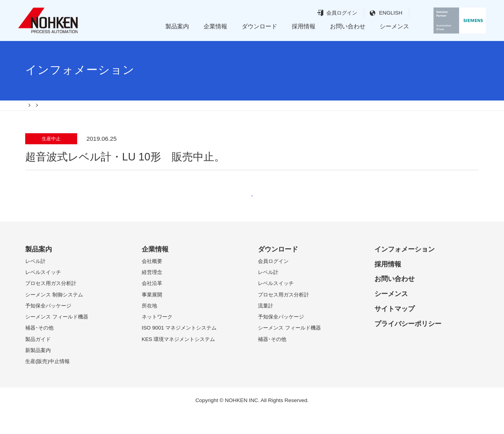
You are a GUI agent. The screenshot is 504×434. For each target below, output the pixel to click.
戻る (252, 209)
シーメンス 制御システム (54, 315)
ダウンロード (259, 26)
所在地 (149, 326)
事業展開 (152, 315)
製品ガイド (38, 360)
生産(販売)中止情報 (47, 382)
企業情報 (215, 26)
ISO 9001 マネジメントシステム (179, 348)
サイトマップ (395, 329)
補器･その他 (39, 348)
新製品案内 (38, 371)
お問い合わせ (348, 26)
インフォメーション (405, 270)
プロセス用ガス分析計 (51, 304)
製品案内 (177, 26)
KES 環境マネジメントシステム (179, 360)
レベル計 (35, 282)
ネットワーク (157, 337)
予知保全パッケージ (48, 326)
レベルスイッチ (43, 293)
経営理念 (152, 293)
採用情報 (304, 26)
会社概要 (152, 282)
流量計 (266, 326)
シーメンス (394, 26)
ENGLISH (376, 13)
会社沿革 (152, 304)
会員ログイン (328, 13)
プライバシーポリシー (408, 344)
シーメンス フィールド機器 (57, 337)
